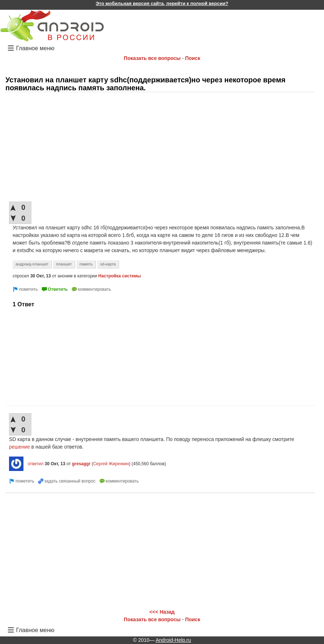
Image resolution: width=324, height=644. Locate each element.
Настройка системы (119, 276)
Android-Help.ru (173, 640)
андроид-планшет (32, 264)
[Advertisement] (160, 147)
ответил (36, 464)
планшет (64, 264)
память (86, 264)
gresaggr (81, 464)
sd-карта (108, 264)
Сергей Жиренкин (111, 464)
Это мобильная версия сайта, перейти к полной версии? (162, 3)
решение (19, 447)
